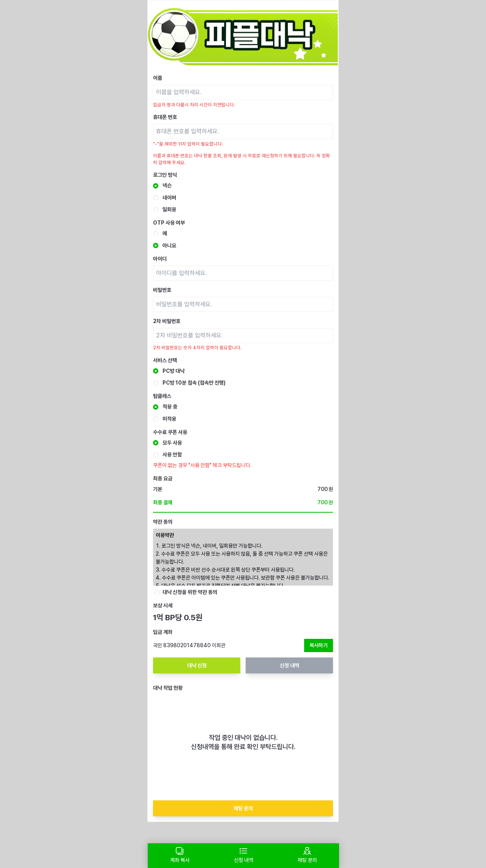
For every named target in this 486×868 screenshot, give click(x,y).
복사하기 (319, 645)
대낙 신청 (197, 665)
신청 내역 (290, 665)
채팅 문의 (243, 808)
